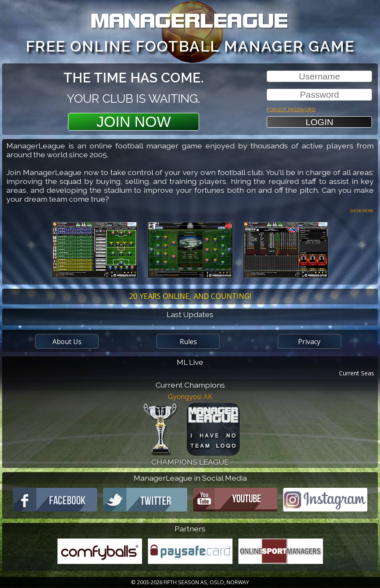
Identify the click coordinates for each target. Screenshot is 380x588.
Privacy (309, 342)
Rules (188, 342)
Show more (362, 210)
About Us (67, 342)
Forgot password (291, 108)
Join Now (134, 122)
